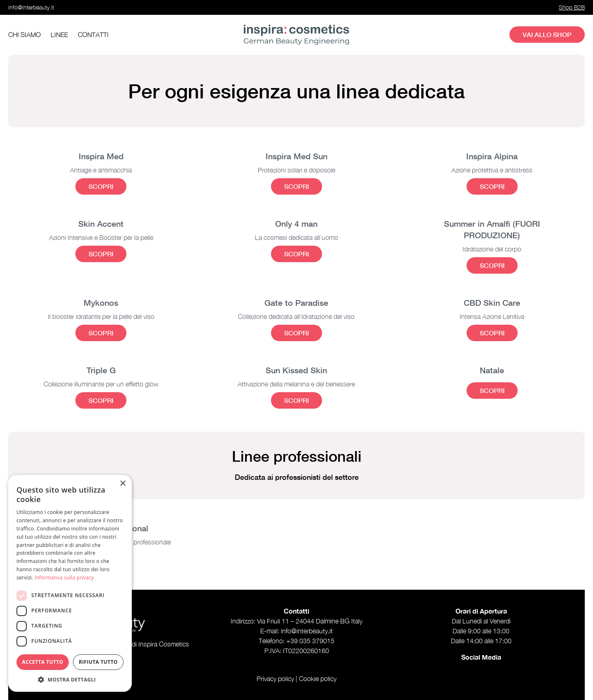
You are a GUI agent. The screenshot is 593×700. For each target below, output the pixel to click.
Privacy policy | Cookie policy (296, 679)
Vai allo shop (547, 34)
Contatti (93, 35)
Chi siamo (25, 35)
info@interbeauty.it (31, 7)
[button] (70, 679)
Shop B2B (572, 7)
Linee (59, 35)
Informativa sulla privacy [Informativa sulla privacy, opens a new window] (64, 578)
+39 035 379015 (310, 641)
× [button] (123, 484)
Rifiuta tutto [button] (98, 662)
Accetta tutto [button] (42, 662)
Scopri (101, 186)
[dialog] (70, 583)
